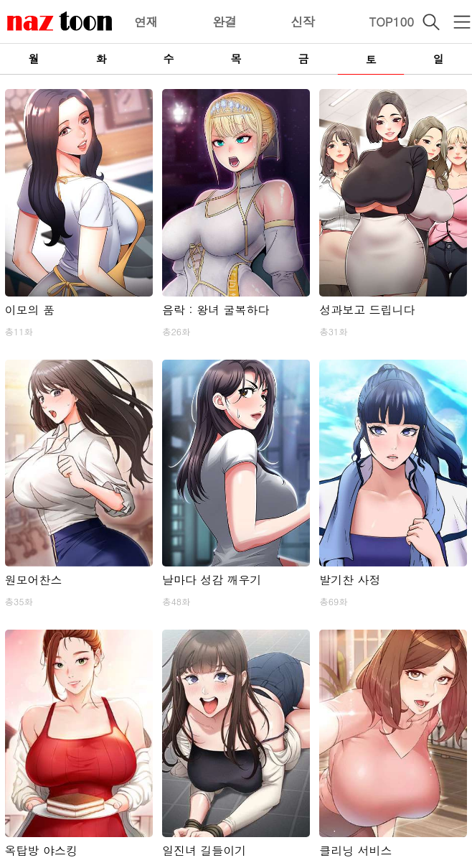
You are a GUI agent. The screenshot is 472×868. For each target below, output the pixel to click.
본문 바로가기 (0, 0)
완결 (225, 22)
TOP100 (391, 22)
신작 (303, 22)
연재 (146, 22)
